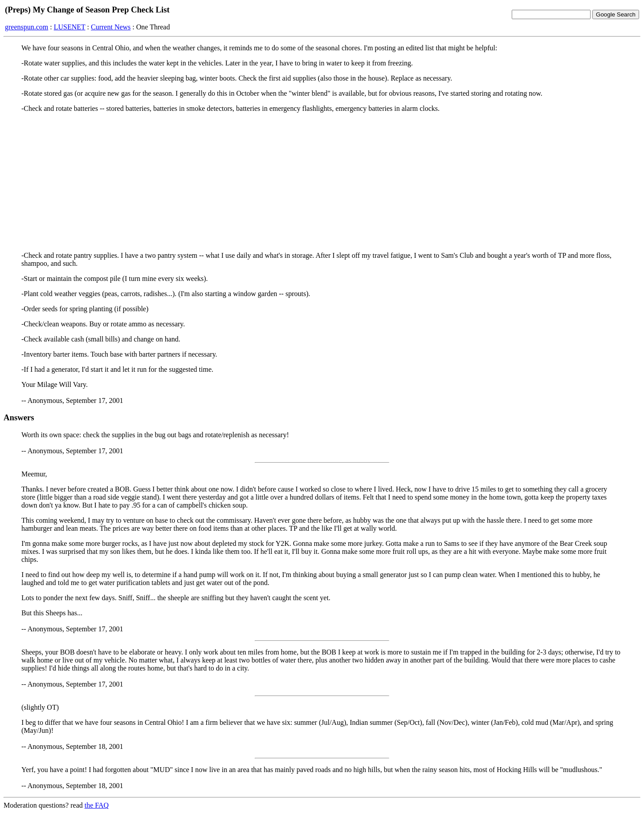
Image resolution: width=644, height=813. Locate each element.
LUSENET (70, 27)
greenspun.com (26, 27)
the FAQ (97, 805)
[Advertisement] (322, 182)
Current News (111, 27)
